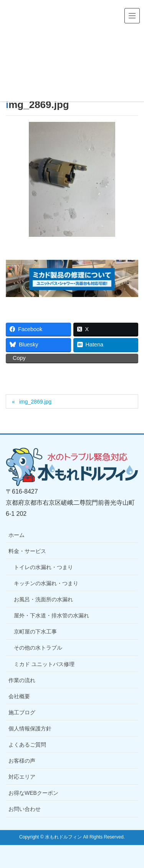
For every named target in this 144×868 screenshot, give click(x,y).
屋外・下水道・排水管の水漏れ (51, 615)
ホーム (17, 535)
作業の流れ (22, 680)
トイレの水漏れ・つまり (43, 567)
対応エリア (22, 777)
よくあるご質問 (27, 745)
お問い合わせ (25, 809)
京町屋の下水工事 (35, 632)
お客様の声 (22, 761)
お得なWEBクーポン (33, 793)
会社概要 (19, 696)
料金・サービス (27, 551)
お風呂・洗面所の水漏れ (43, 599)
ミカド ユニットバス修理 (44, 664)
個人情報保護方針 (30, 729)
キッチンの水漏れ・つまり (46, 583)
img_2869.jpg (35, 402)
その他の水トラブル (38, 648)
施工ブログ (22, 712)
